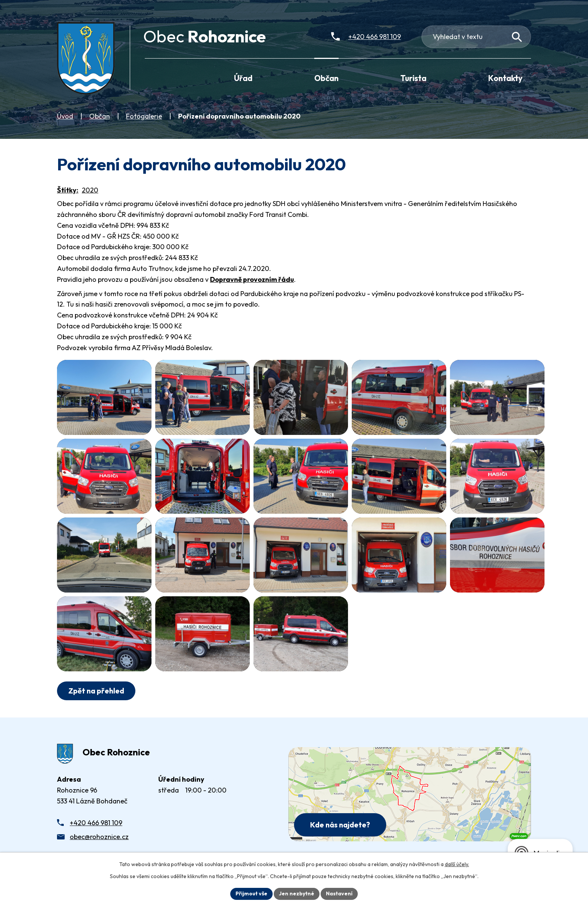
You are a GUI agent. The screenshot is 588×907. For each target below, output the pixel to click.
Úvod (65, 116)
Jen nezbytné (297, 893)
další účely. (457, 864)
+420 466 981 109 (96, 823)
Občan (100, 116)
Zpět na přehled (96, 691)
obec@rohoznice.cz (99, 837)
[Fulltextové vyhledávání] (476, 37)
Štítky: (68, 190)
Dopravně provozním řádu (252, 279)
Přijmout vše (251, 893)
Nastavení (339, 893)
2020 (90, 190)
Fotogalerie (144, 116)
